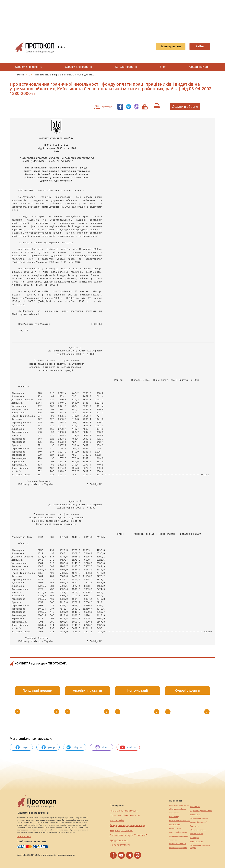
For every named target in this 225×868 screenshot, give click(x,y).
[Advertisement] (112, 18)
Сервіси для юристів (78, 67)
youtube (128, 747)
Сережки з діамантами (179, 805)
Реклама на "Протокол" (124, 811)
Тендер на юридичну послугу (128, 825)
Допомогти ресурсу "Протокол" (128, 835)
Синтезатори (175, 824)
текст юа (173, 840)
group (48, 747)
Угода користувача (121, 830)
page (21, 747)
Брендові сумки (196, 841)
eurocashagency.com (178, 848)
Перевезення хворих (199, 818)
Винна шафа (195, 814)
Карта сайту (117, 820)
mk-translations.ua (198, 830)
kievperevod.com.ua (178, 844)
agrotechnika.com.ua (178, 832)
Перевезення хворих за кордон (200, 846)
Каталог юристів (126, 67)
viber (101, 747)
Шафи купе (194, 838)
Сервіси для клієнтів (29, 67)
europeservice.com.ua (179, 836)
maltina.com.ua (196, 834)
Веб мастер (174, 817)
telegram (75, 747)
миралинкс (174, 813)
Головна (20, 75)
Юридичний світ (199, 67)
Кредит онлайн (119, 840)
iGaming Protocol (120, 845)
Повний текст (24, 837)
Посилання (194, 826)
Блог (163, 67)
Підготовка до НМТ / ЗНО (201, 811)
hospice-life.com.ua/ (198, 822)
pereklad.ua (195, 807)
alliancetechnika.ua (178, 809)
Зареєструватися (165, 47)
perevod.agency (176, 828)
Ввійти (198, 47)
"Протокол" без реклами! (125, 815)
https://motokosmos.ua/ (179, 821)
